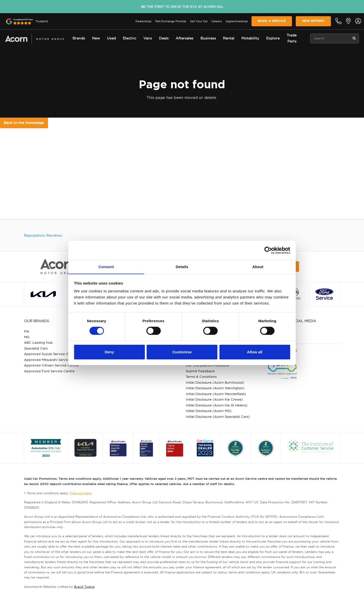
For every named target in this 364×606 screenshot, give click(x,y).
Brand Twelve (84, 587)
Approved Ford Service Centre (49, 371)
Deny (109, 352)
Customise (182, 352)
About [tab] (258, 266)
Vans (148, 38)
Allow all (255, 352)
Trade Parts (292, 38)
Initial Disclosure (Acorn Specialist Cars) (218, 417)
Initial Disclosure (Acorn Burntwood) (215, 382)
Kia (27, 331)
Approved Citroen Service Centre (51, 365)
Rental (229, 38)
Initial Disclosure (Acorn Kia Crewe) (214, 399)
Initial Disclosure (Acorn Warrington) (215, 388)
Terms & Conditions (201, 377)
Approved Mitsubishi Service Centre (53, 360)
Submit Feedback (200, 371)
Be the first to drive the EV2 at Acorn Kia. (182, 7)
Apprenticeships (237, 21)
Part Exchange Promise (171, 21)
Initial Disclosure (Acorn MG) (209, 411)
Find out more (81, 493)
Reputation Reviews (43, 235)
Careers (217, 21)
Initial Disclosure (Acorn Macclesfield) (216, 394)
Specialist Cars (36, 348)
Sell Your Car (199, 21)
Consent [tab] (106, 266)
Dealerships (143, 21)
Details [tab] (182, 266)
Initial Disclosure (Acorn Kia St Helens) (217, 405)
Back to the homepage (24, 123)
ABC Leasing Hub (38, 342)
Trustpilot (42, 21)
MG (27, 337)
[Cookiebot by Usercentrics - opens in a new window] (268, 250)
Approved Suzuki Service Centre (51, 354)
